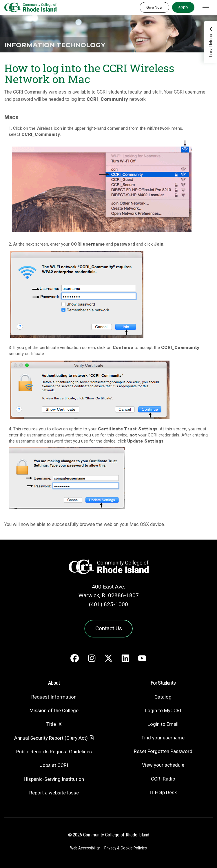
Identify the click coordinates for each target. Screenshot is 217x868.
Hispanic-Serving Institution (54, 779)
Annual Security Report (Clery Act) (51, 738)
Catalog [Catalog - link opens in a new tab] (163, 697)
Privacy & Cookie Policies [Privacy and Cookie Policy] (126, 848)
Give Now (154, 7)
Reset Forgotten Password (163, 751)
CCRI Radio (163, 779)
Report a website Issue (54, 793)
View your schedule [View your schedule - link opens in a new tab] (163, 765)
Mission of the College (54, 710)
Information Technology (55, 45)
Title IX (54, 724)
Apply (183, 7)
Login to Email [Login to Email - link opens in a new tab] (163, 724)
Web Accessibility (85, 848)
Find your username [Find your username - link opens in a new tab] (163, 738)
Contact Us (109, 628)
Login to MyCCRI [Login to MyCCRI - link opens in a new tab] (163, 710)
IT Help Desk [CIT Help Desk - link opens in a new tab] (163, 792)
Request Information (54, 697)
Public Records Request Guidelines (54, 752)
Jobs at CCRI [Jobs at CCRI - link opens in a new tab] (54, 765)
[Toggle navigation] (206, 8)
